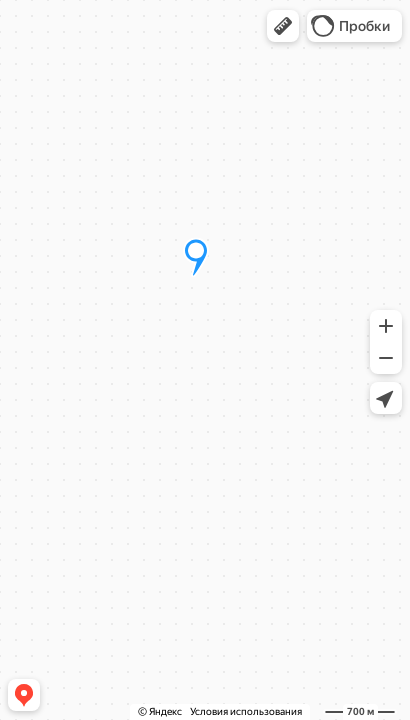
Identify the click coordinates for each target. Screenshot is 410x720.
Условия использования (246, 711)
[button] (283, 26)
